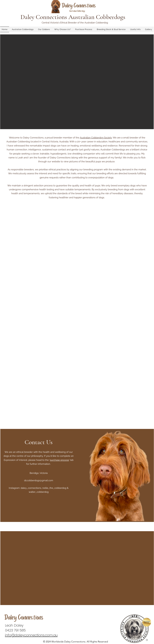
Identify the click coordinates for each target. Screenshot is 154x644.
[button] (77, 82)
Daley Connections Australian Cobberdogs (73, 17)
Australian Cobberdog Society (96, 138)
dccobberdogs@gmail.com (39, 480)
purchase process (59, 460)
